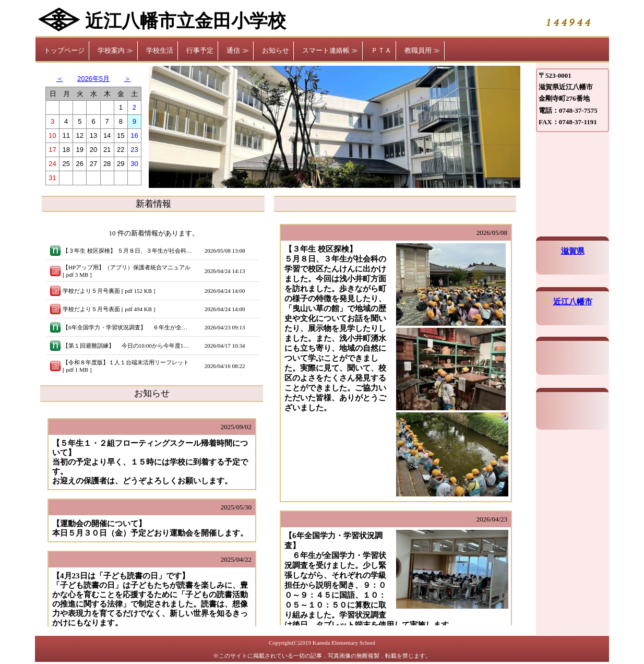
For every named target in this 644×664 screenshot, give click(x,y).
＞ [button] (128, 79)
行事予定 (200, 50)
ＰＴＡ (381, 50)
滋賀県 (573, 251)
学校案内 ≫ (115, 50)
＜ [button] (60, 79)
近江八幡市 (573, 302)
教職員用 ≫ (422, 50)
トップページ (64, 50)
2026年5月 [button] (93, 79)
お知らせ (276, 50)
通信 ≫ (237, 50)
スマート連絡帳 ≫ (330, 50)
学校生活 (160, 50)
